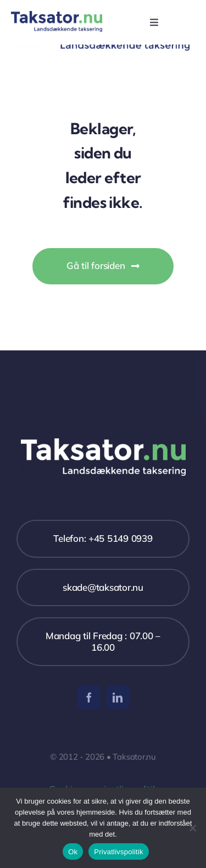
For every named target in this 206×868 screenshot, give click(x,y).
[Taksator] (57, 16)
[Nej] (192, 828)
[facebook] (89, 697)
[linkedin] (118, 697)
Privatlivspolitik (119, 852)
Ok (73, 852)
